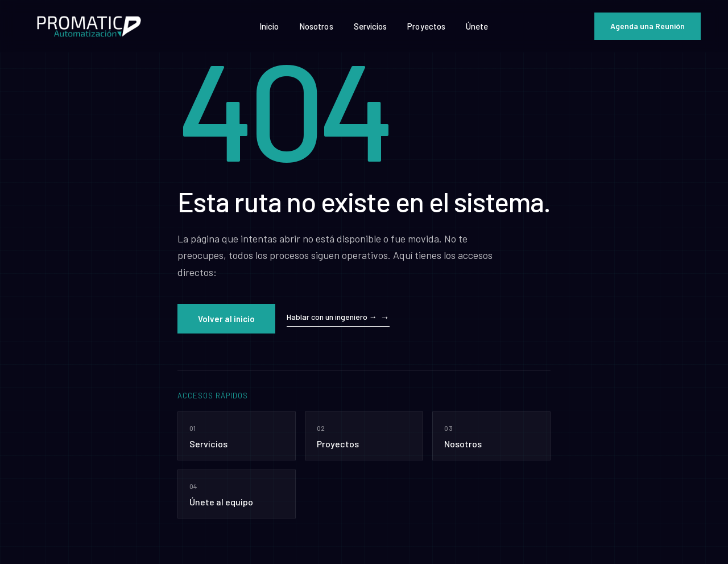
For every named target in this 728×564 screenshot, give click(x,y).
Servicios (371, 26)
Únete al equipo (237, 493)
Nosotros (316, 26)
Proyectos (426, 26)
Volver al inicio (226, 319)
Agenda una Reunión (648, 26)
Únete (477, 26)
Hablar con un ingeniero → (332, 317)
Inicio (269, 26)
